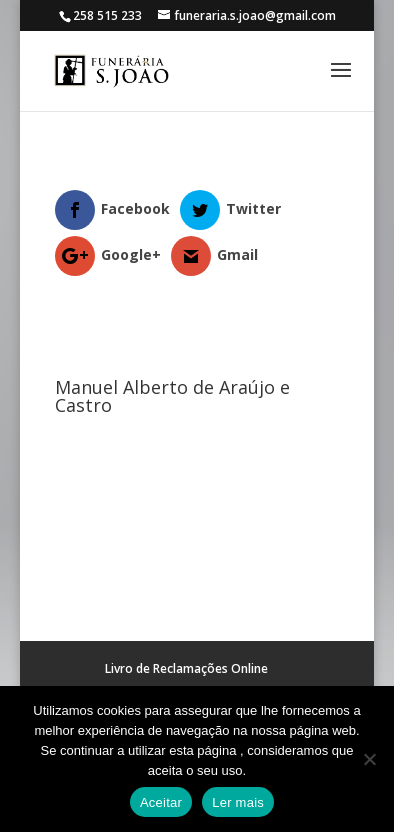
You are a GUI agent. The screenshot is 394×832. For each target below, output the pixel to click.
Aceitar (161, 802)
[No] (369, 759)
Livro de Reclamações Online (186, 668)
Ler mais (238, 802)
